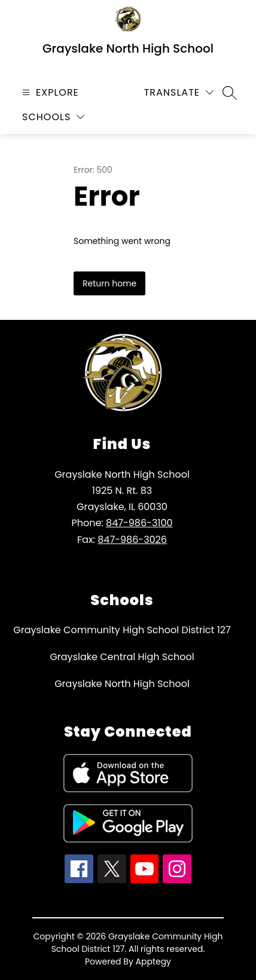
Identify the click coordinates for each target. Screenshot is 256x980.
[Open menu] (49, 92)
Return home (109, 283)
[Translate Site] (179, 92)
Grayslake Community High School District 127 (122, 630)
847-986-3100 (139, 523)
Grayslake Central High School (122, 657)
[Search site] (230, 93)
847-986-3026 (132, 540)
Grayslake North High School (122, 684)
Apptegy (154, 961)
